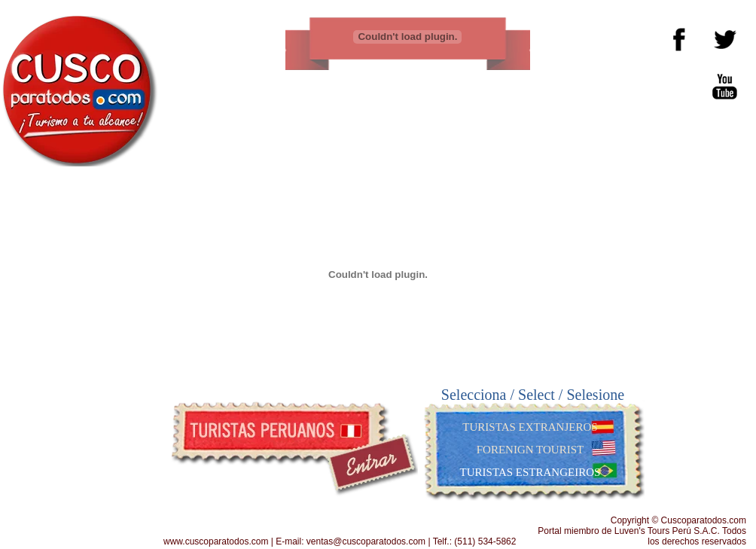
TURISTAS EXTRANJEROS (530, 427)
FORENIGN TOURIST (530, 450)
